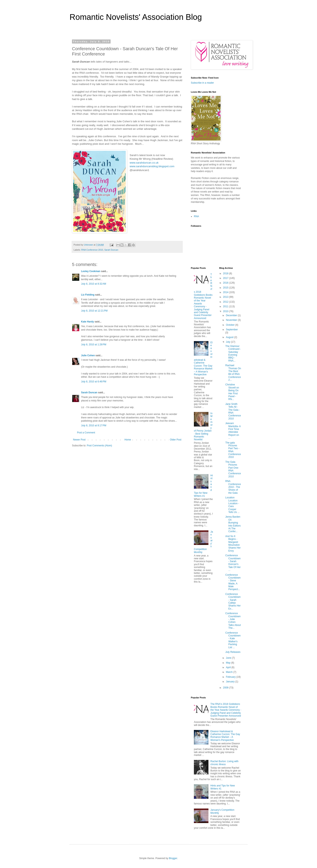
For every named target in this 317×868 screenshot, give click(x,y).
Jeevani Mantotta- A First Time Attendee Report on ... (233, 431)
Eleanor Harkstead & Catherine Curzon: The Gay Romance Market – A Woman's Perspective (203, 358)
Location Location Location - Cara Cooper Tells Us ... (232, 505)
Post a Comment (86, 433)
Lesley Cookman (91, 271)
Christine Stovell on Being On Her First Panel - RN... (232, 392)
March (230, 672)
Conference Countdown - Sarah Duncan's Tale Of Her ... (233, 563)
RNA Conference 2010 (92, 250)
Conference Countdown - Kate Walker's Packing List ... (233, 640)
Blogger (173, 858)
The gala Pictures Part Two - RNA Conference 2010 (233, 450)
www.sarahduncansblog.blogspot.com (152, 166)
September (232, 330)
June (229, 658)
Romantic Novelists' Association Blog (136, 17)
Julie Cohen (88, 355)
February (231, 677)
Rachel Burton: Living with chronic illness (225, 763)
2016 (226, 283)
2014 (226, 292)
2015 (226, 288)
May (228, 663)
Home (128, 440)
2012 (226, 302)
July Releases (233, 652)
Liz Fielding (88, 295)
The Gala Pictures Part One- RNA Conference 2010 (233, 469)
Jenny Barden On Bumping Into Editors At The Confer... (233, 524)
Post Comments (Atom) (99, 446)
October (230, 325)
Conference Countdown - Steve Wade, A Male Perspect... (233, 582)
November (232, 320)
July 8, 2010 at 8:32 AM (94, 284)
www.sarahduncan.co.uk (144, 163)
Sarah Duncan (111, 250)
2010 (226, 311)
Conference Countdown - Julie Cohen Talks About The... (233, 621)
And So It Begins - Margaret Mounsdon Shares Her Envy (233, 544)
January (230, 682)
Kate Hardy (87, 322)
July (228, 342)
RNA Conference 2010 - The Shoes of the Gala (233, 487)
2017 (226, 278)
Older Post (176, 440)
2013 (226, 297)
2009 (226, 688)
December (232, 315)
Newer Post (79, 440)
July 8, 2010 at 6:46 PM (94, 382)
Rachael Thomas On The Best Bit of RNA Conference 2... (233, 373)
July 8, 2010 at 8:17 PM (94, 425)
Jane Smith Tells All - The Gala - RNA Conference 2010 (233, 411)
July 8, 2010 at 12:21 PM (94, 311)
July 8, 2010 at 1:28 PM (94, 345)
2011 (226, 306)
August (230, 337)
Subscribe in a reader (202, 83)
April (229, 667)
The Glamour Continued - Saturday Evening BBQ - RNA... (233, 353)
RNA (196, 216)
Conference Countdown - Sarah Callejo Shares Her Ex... (233, 601)
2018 (226, 273)
